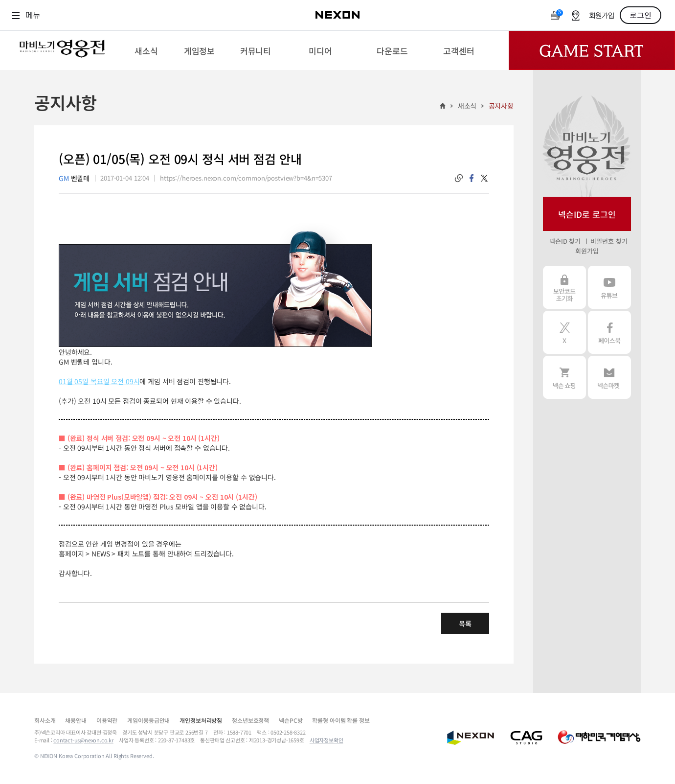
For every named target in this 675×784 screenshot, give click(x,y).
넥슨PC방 (291, 720)
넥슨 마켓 (609, 377)
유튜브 (609, 287)
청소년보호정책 (250, 720)
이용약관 (107, 720)
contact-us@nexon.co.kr (83, 740)
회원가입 (602, 16)
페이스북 (609, 332)
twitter (484, 178)
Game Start (592, 50)
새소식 (467, 106)
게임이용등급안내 (148, 720)
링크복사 (459, 178)
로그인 (641, 15)
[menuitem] (146, 50)
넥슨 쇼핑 (564, 377)
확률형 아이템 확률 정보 (341, 720)
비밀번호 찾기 (609, 241)
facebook (472, 178)
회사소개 (45, 720)
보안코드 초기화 (564, 287)
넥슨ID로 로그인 (587, 214)
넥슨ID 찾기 (565, 241)
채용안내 (76, 720)
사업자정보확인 (326, 740)
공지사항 (501, 106)
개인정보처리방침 (201, 720)
